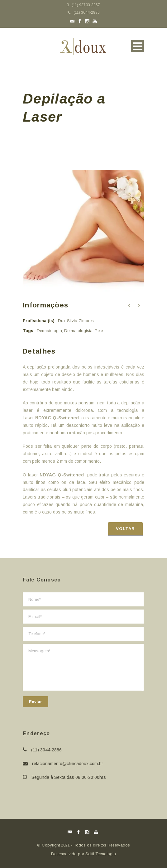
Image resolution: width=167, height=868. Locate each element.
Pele (99, 331)
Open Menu (138, 46)
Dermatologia (49, 331)
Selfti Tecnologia (101, 854)
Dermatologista (78, 331)
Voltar (125, 529)
